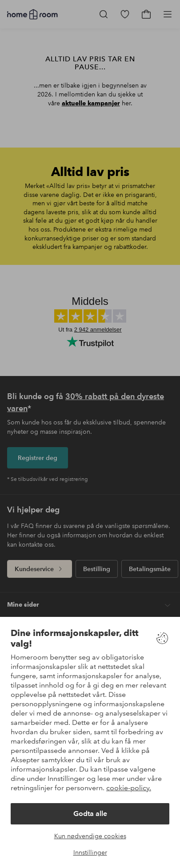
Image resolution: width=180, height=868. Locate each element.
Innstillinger (90, 852)
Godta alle (90, 814)
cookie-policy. (129, 788)
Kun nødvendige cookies (90, 836)
